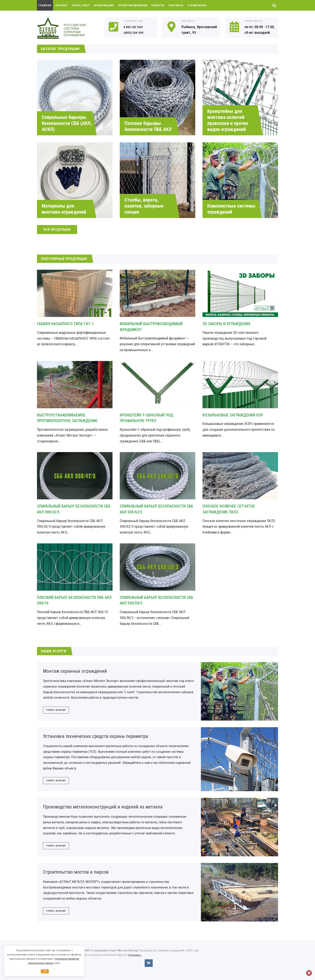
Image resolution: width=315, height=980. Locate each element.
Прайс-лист (82, 5)
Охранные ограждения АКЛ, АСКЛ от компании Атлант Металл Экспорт (67, 28)
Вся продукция (57, 230)
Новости (161, 5)
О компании (201, 5)
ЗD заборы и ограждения (229, 324)
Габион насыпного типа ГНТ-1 (68, 324)
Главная (45, 5)
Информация (105, 5)
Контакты (180, 5)
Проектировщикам (135, 5)
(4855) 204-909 (135, 32)
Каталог (62, 5)
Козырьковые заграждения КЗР (236, 415)
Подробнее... (136, 959)
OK (45, 971)
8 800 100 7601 (135, 27)
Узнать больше (56, 711)
